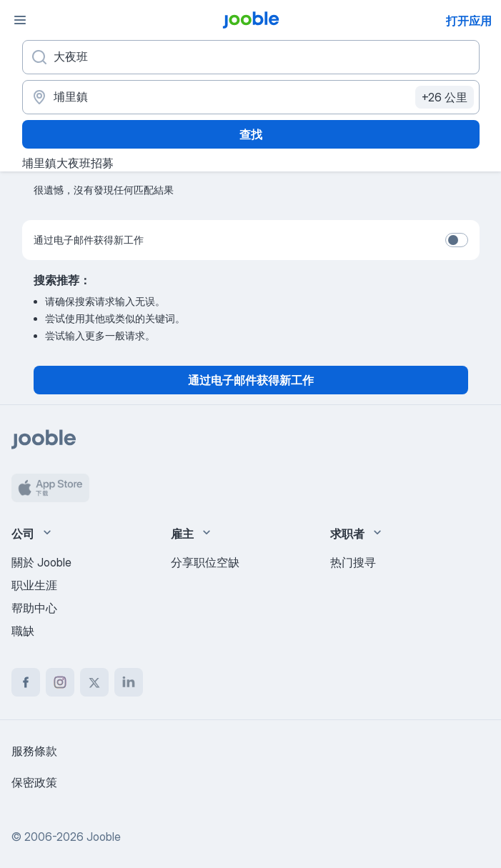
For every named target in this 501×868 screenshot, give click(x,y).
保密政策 (34, 782)
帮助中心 (34, 608)
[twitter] (94, 682)
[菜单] (20, 20)
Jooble (104, 837)
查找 (251, 134)
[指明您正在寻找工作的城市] (251, 97)
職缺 (23, 631)
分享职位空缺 (205, 562)
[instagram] (60, 682)
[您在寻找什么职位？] (251, 57)
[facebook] (26, 682)
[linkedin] (129, 682)
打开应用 (469, 21)
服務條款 (34, 751)
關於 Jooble (41, 562)
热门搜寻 (353, 562)
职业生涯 (34, 585)
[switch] (457, 240)
